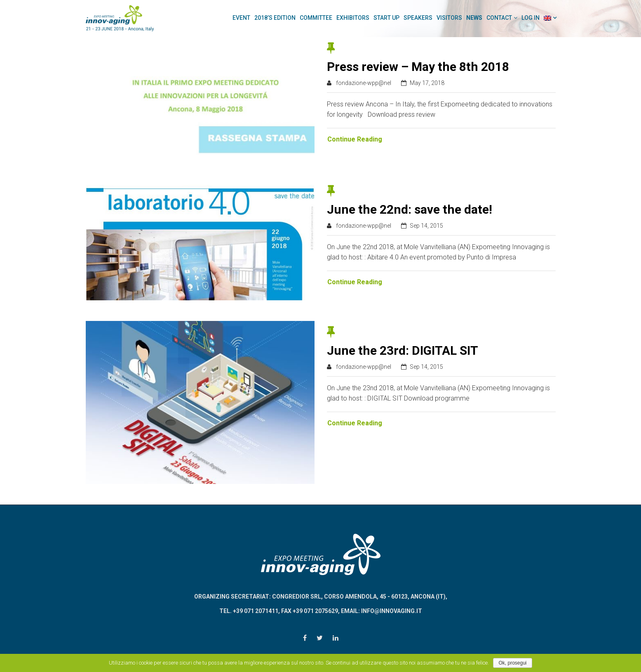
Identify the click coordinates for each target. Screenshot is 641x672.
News (474, 18)
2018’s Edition (275, 18)
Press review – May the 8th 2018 (418, 67)
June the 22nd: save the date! (410, 209)
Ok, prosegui (512, 663)
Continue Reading (355, 139)
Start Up (386, 18)
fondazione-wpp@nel (364, 83)
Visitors (449, 18)
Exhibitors (353, 18)
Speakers (418, 18)
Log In (531, 18)
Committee (316, 18)
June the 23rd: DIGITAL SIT (403, 350)
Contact (499, 18)
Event (241, 18)
